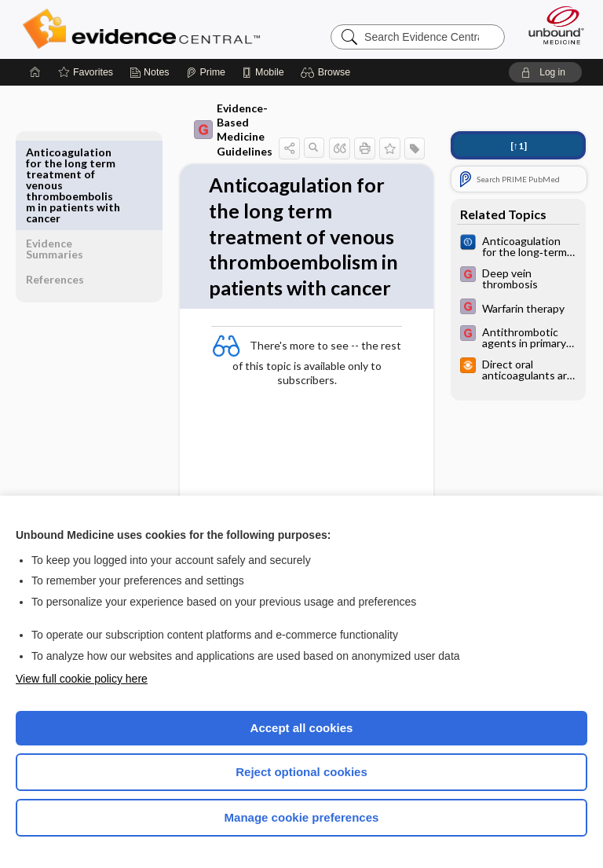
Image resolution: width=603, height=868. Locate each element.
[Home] (35, 72)
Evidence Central (145, 29)
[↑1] (519, 146)
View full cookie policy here (82, 679)
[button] (328, 72)
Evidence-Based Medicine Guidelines (204, 130)
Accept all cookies (302, 728)
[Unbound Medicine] (551, 25)
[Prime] (206, 72)
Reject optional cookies (301, 772)
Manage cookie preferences (302, 817)
